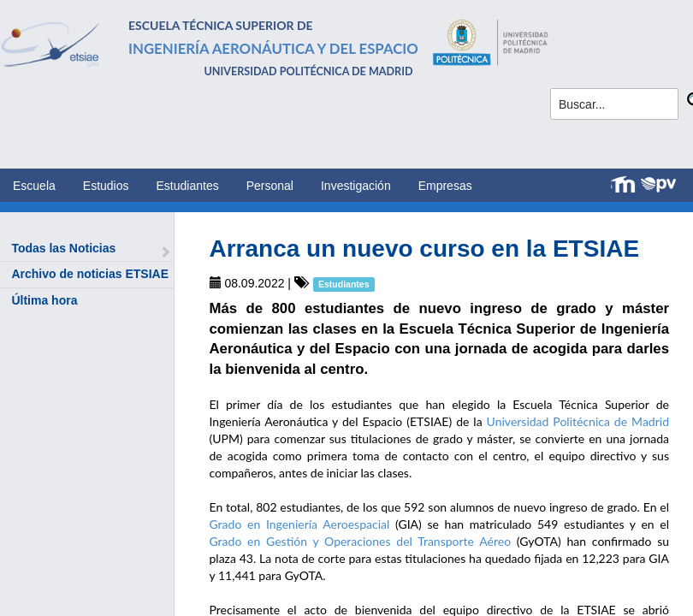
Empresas (445, 186)
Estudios (106, 186)
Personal (270, 186)
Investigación (356, 186)
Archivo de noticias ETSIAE (90, 274)
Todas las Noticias (63, 248)
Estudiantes (188, 186)
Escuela (34, 186)
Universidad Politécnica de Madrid (578, 421)
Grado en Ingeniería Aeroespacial (300, 524)
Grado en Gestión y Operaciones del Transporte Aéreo (361, 541)
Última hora (44, 300)
